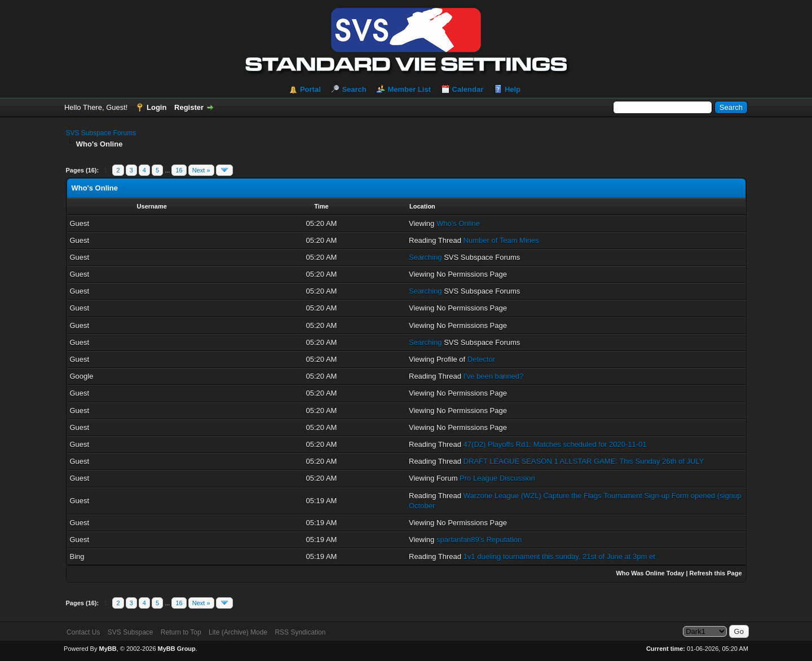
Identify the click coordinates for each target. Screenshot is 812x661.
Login (156, 107)
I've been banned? (494, 376)
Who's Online (458, 223)
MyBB (107, 649)
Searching (425, 257)
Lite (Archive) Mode (238, 632)
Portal (310, 89)
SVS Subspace (131, 632)
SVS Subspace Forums (101, 133)
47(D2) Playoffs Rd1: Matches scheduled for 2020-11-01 (555, 444)
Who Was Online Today (650, 573)
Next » (201, 170)
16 (179, 170)
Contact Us (83, 632)
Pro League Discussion (497, 478)
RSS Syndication (300, 632)
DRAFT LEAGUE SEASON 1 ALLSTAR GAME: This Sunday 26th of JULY (584, 461)
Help (513, 89)
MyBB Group (177, 649)
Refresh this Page (716, 573)
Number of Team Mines (501, 240)
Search (354, 89)
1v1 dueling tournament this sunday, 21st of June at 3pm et (559, 556)
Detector (481, 359)
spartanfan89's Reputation (479, 540)
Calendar (468, 89)
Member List (409, 89)
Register (189, 107)
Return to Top (181, 632)
